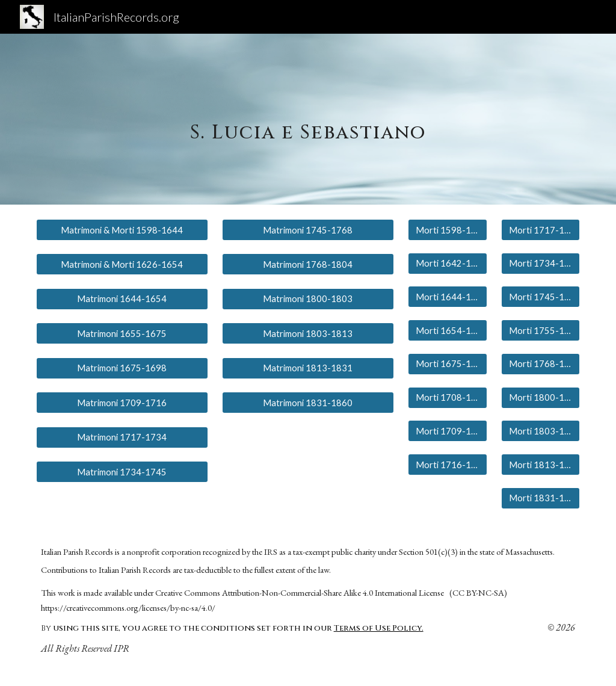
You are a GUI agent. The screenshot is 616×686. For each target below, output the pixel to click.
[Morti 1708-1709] (447, 397)
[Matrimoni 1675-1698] (122, 368)
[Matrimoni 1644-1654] (122, 299)
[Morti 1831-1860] (541, 498)
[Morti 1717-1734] (541, 230)
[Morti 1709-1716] (447, 431)
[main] (308, 119)
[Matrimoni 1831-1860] (308, 403)
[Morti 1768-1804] (541, 364)
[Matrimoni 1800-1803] (308, 299)
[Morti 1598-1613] (447, 230)
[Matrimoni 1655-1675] (122, 333)
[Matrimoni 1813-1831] (308, 368)
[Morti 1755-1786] (541, 330)
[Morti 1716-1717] (447, 465)
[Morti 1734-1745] (541, 264)
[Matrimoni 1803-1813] (308, 333)
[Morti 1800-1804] (541, 397)
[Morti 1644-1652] (447, 297)
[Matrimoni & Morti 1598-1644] (122, 230)
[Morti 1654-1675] (447, 330)
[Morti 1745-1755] (541, 297)
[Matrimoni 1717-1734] (122, 437)
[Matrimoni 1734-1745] (122, 472)
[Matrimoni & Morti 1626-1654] (122, 264)
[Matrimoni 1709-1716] (122, 403)
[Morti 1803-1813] (541, 431)
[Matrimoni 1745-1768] (308, 230)
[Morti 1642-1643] (447, 264)
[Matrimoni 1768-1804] (308, 264)
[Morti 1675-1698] (447, 364)
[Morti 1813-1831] (541, 465)
